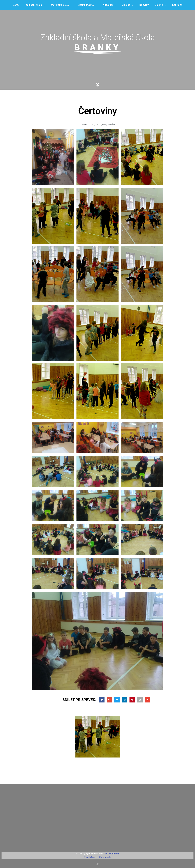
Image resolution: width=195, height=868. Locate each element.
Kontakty (177, 5)
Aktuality (109, 5)
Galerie (160, 5)
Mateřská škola (61, 5)
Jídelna (128, 5)
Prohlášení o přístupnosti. (97, 857)
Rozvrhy (144, 5)
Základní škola (35, 5)
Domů (16, 5)
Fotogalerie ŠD (108, 125)
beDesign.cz (112, 854)
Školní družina (87, 5)
